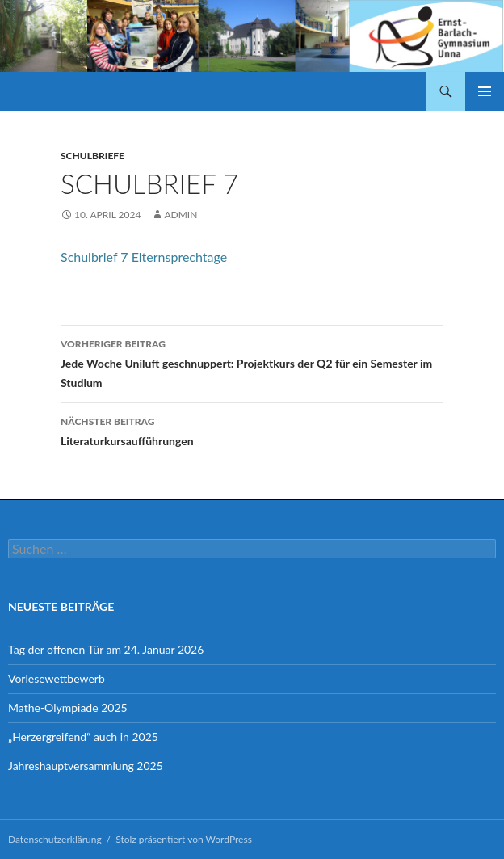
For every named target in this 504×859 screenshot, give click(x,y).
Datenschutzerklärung (55, 839)
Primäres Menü (485, 91)
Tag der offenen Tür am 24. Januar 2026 (106, 649)
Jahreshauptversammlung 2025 (86, 766)
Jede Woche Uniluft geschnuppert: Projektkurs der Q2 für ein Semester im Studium (252, 362)
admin (181, 215)
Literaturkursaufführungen (252, 430)
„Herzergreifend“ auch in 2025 (83, 737)
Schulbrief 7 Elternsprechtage (144, 257)
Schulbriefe (92, 156)
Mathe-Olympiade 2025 (68, 707)
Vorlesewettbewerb (57, 678)
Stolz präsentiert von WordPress (184, 839)
